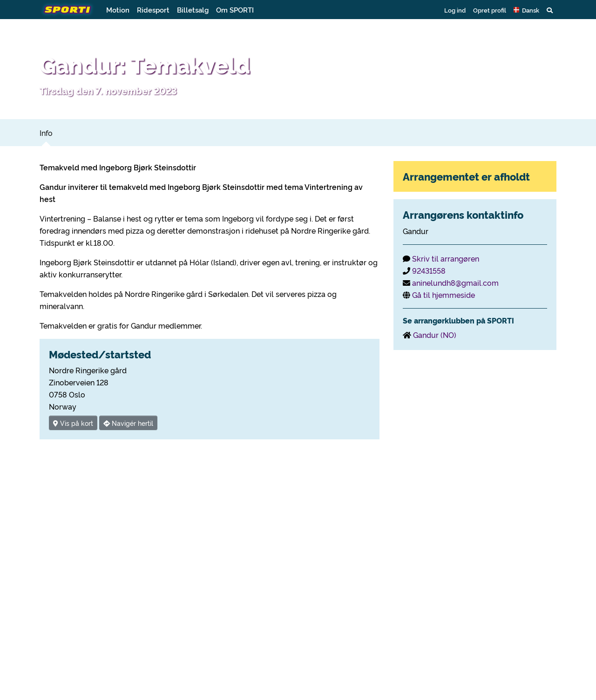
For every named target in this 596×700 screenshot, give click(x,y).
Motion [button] (118, 10)
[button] (526, 10)
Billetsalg (193, 10)
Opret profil (490, 10)
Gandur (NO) (435, 335)
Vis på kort (73, 423)
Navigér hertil (128, 423)
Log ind (455, 10)
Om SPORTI (235, 10)
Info (46, 133)
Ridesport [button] (153, 10)
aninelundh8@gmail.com (455, 283)
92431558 (429, 270)
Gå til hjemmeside (444, 295)
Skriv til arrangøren (446, 258)
